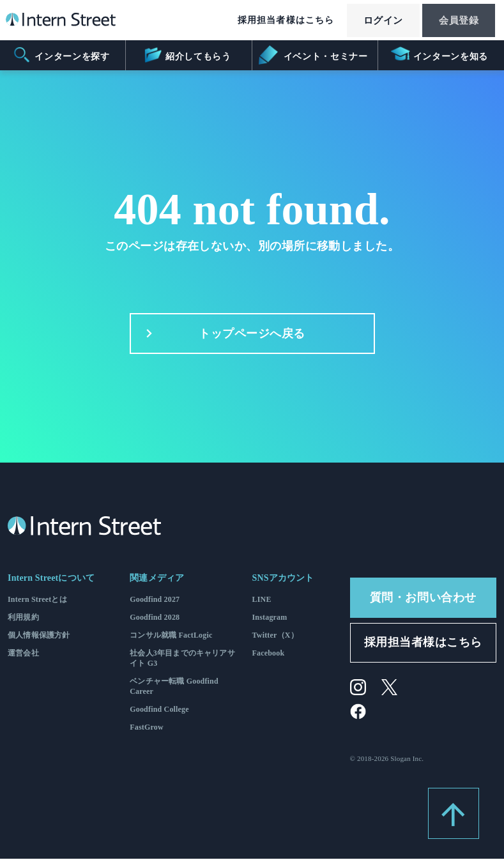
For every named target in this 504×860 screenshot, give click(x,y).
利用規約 (23, 618)
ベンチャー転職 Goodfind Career (174, 687)
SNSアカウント (283, 579)
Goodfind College (159, 710)
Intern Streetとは (37, 600)
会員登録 (455, 21)
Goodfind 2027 (155, 600)
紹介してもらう (187, 55)
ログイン (374, 21)
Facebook (269, 654)
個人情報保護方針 (39, 636)
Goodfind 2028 (155, 618)
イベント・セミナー (314, 55)
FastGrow (147, 728)
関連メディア (157, 579)
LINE (262, 600)
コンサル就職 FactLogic (171, 636)
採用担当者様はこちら (273, 21)
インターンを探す (61, 55)
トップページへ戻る (222, 334)
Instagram (270, 618)
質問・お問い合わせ (423, 598)
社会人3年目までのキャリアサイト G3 (182, 659)
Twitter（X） (275, 636)
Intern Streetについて (51, 579)
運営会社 (23, 654)
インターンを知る (439, 55)
